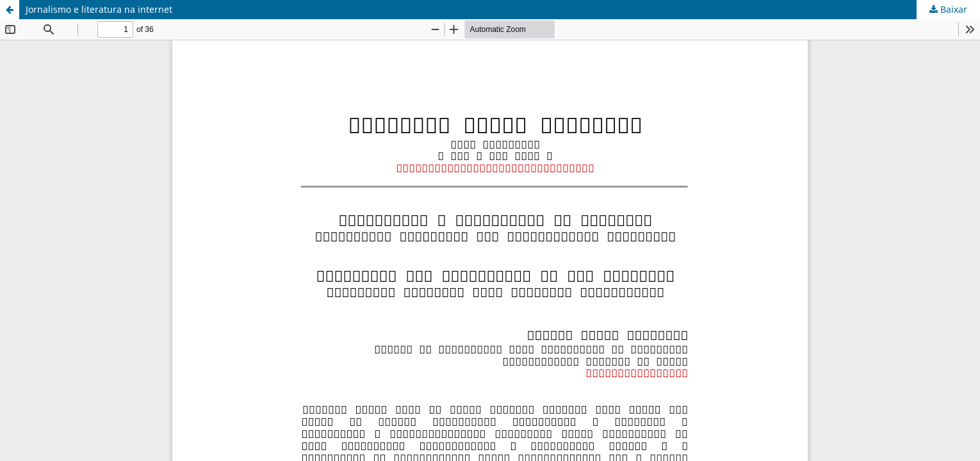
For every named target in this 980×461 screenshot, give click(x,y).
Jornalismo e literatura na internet (99, 9)
